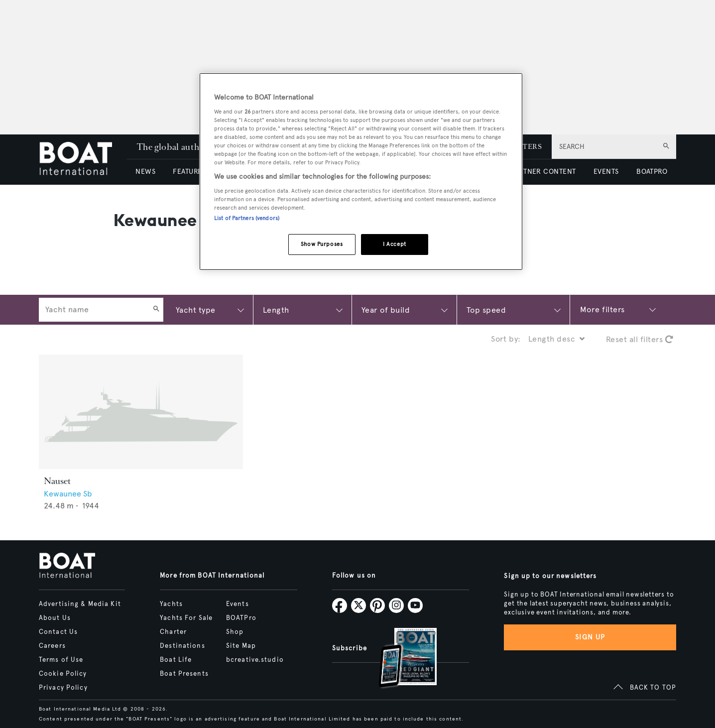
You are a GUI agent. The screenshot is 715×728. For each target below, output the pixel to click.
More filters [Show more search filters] (602, 309)
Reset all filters (640, 339)
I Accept (395, 244)
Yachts (171, 604)
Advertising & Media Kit (80, 604)
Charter (173, 632)
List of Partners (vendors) (247, 218)
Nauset (57, 481)
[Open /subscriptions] (399, 659)
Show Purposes (322, 244)
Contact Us (58, 632)
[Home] (83, 160)
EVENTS (606, 172)
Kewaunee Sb (68, 494)
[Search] (156, 310)
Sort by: (506, 339)
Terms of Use (61, 660)
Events (238, 604)
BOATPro (241, 618)
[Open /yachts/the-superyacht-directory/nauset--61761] (141, 412)
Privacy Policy (63, 688)
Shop (235, 632)
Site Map (241, 646)
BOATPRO (652, 172)
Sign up (590, 637)
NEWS (145, 172)
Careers (52, 646)
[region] (361, 172)
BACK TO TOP (653, 688)
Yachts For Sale (186, 618)
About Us (55, 618)
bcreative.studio (255, 660)
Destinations (182, 646)
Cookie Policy (63, 674)
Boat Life (176, 660)
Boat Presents (184, 674)
